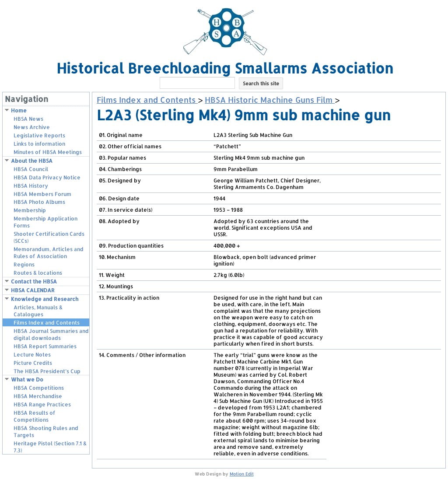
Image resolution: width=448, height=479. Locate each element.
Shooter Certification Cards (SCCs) (49, 237)
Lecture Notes (32, 355)
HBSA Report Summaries (45, 346)
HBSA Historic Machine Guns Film (270, 100)
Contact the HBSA (34, 281)
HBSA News (28, 119)
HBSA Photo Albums (39, 202)
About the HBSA (32, 161)
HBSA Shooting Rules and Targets (46, 432)
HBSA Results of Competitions (35, 416)
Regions (24, 264)
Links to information (39, 144)
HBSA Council (31, 169)
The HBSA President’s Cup (47, 371)
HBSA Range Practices (42, 404)
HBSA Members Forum (42, 194)
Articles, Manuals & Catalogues (38, 311)
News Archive (32, 127)
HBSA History (31, 186)
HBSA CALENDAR (33, 290)
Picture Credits (33, 363)
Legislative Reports (39, 135)
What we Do (27, 379)
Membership (30, 210)
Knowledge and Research (45, 299)
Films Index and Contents (47, 323)
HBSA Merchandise (38, 396)
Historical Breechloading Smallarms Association (225, 68)
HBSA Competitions (39, 388)
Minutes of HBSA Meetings (48, 152)
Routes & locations (38, 273)
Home (19, 110)
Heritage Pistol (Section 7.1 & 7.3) (50, 447)
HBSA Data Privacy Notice (47, 177)
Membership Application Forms (45, 222)
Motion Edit (242, 474)
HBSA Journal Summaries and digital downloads (51, 334)
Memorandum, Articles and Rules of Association (49, 253)
